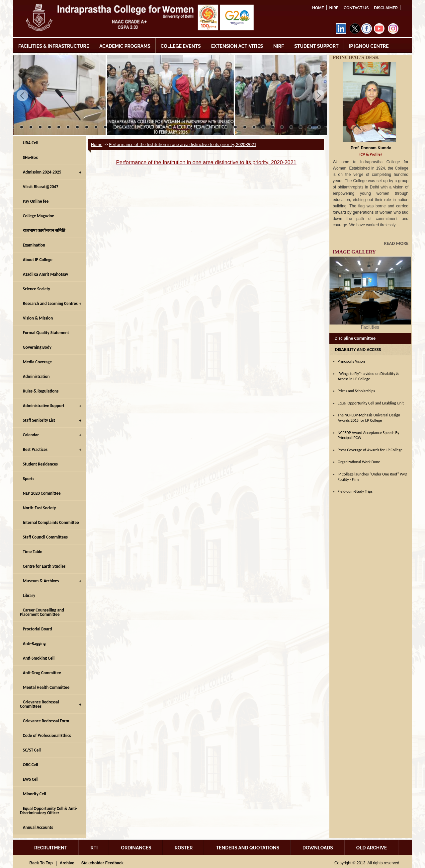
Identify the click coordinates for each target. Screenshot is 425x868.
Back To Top (41, 863)
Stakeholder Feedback (102, 863)
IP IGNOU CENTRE (369, 46)
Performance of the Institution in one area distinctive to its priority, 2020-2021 (183, 145)
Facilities (370, 327)
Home (318, 8)
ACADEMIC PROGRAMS (125, 46)
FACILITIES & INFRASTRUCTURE (54, 46)
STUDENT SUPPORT (316, 46)
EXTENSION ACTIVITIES (237, 46)
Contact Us (356, 8)
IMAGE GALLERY (354, 252)
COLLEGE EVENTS (181, 46)
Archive (67, 863)
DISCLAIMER (386, 8)
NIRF (334, 8)
